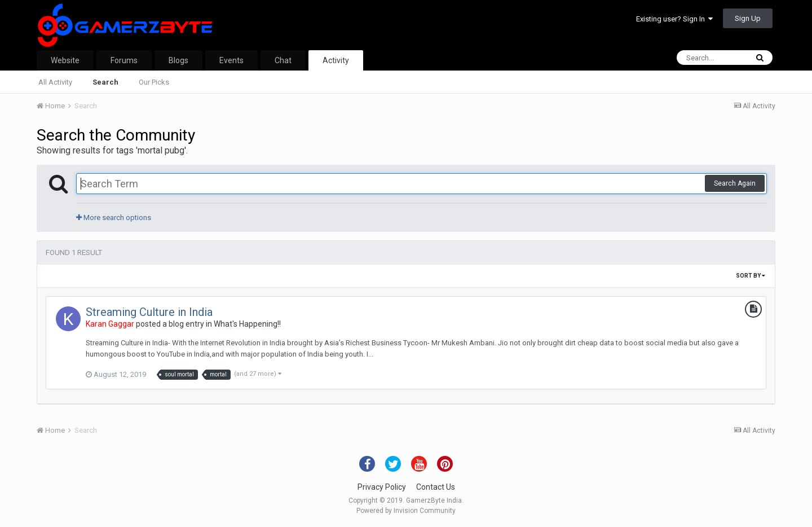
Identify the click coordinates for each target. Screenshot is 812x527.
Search (105, 82)
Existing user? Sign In (674, 19)
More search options (114, 218)
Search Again (735, 183)
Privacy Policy (382, 487)
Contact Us (436, 487)
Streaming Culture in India (149, 312)
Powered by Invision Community (406, 511)
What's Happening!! (247, 324)
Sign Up (748, 18)
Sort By (751, 276)
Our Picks (154, 82)
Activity (336, 60)
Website (65, 60)
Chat (283, 60)
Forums (124, 60)
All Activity (55, 82)
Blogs (178, 60)
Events (231, 60)
